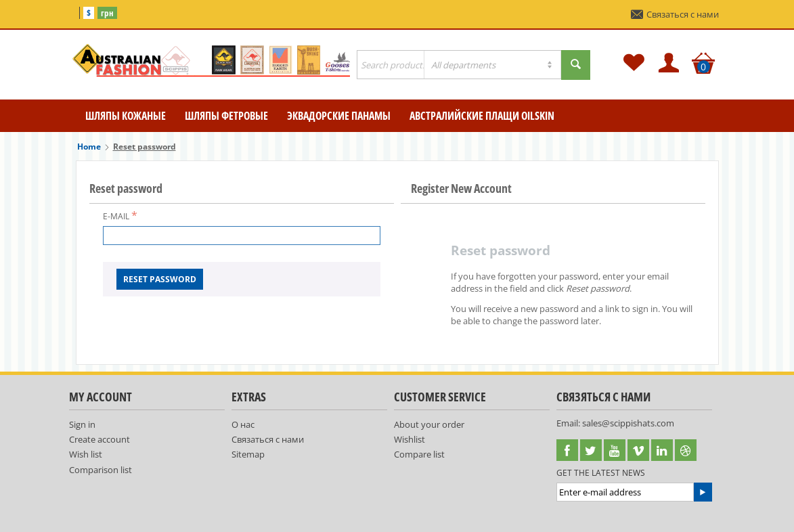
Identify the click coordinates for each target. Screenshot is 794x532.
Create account (100, 439)
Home (89, 147)
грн (107, 13)
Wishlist (410, 439)
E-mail (116, 216)
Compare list (419, 454)
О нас (243, 424)
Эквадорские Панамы (339, 116)
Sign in (82, 424)
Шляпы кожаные (126, 116)
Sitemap (248, 454)
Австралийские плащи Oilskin (482, 116)
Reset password (160, 279)
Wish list (86, 454)
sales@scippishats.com (628, 423)
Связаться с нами (675, 14)
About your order (429, 424)
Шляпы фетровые (226, 116)
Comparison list (101, 470)
